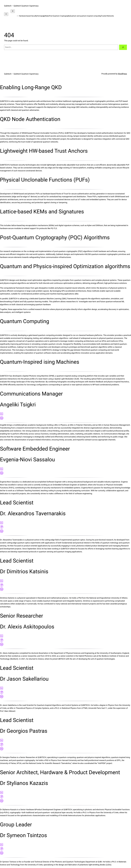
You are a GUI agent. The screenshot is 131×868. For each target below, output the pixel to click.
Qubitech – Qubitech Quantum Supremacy (21, 6)
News (47, 16)
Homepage (41, 16)
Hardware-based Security (28, 16)
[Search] (123, 47)
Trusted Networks (107, 16)
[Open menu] (6, 14)
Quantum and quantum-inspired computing (85, 16)
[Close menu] (13, 11)
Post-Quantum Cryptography (59, 16)
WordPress (122, 74)
